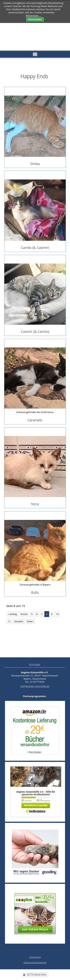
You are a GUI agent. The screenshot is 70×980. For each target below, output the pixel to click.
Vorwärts (19, 621)
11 (9, 621)
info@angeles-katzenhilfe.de (35, 686)
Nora (35, 504)
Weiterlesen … (33, 16)
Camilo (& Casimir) (35, 248)
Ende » (30, 621)
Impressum (35, 957)
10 (57, 614)
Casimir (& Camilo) (35, 331)
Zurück (24, 614)
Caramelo (35, 420)
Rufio (35, 592)
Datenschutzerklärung (35, 962)
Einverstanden (35, 19)
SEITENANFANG (37, 975)
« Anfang (12, 614)
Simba (35, 164)
